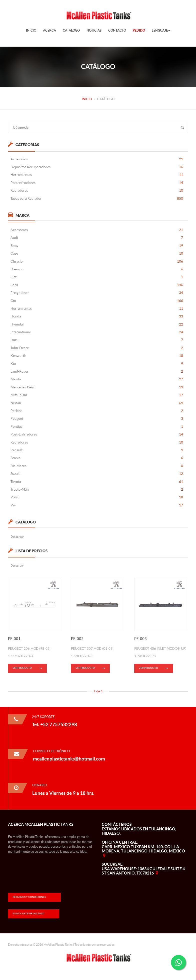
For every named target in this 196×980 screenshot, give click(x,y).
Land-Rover (97, 371)
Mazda (97, 379)
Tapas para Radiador (97, 199)
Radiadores (97, 191)
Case (97, 253)
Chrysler (97, 261)
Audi (97, 238)
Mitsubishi (97, 395)
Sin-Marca (97, 466)
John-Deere (97, 348)
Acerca (49, 30)
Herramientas (97, 175)
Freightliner (97, 293)
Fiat (97, 277)
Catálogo (71, 30)
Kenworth (97, 356)
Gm (97, 301)
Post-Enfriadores (97, 434)
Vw (97, 505)
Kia (97, 364)
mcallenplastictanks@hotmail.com (69, 759)
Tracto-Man (97, 489)
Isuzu (97, 340)
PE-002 (77, 642)
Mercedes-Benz (97, 387)
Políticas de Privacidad (28, 913)
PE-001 (14, 642)
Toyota (97, 482)
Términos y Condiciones (29, 897)
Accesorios (97, 159)
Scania (97, 458)
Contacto (117, 30)
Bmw (97, 246)
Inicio (31, 30)
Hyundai (97, 324)
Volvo (97, 497)
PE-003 (140, 642)
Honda (97, 316)
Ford (97, 285)
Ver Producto (30, 672)
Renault (97, 450)
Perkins (97, 411)
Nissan (97, 403)
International (97, 332)
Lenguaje (161, 30)
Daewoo (97, 269)
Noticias (94, 30)
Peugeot (97, 419)
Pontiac (97, 427)
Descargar (17, 537)
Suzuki (97, 474)
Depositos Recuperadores (97, 167)
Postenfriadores (97, 183)
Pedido (139, 30)
